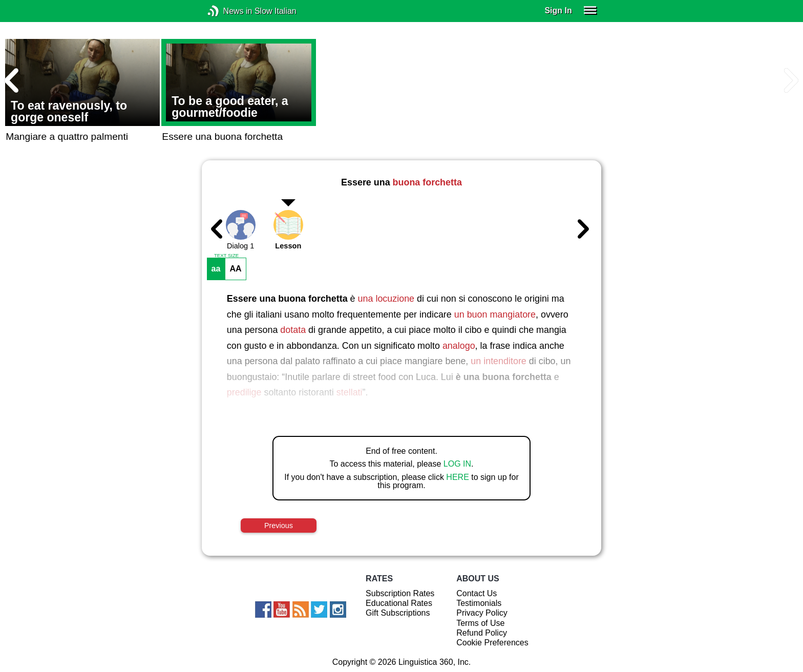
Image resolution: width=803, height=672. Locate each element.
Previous (279, 526)
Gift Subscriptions (398, 613)
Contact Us (477, 593)
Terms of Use (480, 623)
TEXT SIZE (226, 256)
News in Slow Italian (229, 11)
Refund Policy (482, 633)
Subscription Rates (400, 593)
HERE (457, 477)
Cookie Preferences (492, 643)
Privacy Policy (482, 613)
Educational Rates (399, 603)
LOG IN (457, 464)
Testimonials (479, 603)
